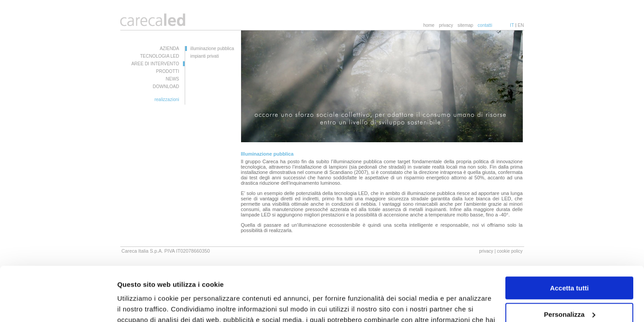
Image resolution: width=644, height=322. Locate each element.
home (429, 25)
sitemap (465, 25)
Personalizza (570, 263)
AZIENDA (169, 49)
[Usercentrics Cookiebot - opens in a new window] (58, 305)
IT (512, 25)
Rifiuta (570, 290)
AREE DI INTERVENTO (155, 64)
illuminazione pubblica (212, 49)
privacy (446, 25)
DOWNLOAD (166, 87)
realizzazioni (167, 100)
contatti (485, 25)
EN (521, 25)
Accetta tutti (570, 237)
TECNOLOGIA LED (159, 56)
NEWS (173, 79)
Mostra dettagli (141, 304)
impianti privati (205, 56)
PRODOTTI (168, 71)
